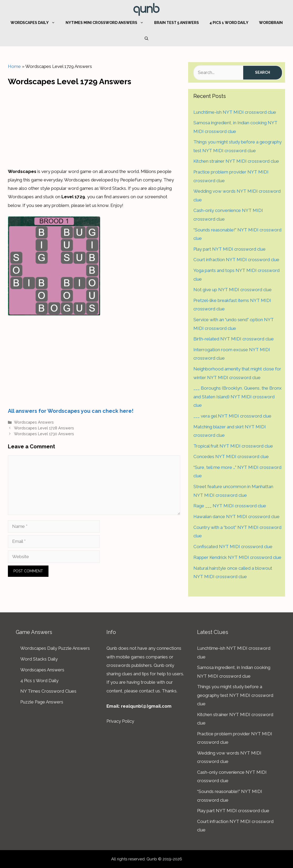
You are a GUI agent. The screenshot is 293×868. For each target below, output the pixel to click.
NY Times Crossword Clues (48, 691)
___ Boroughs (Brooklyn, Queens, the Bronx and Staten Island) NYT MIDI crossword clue (238, 397)
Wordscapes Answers (34, 422)
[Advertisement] (94, 125)
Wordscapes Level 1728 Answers (44, 428)
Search (263, 72)
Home (14, 66)
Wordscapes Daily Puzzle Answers (55, 648)
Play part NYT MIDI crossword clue (229, 249)
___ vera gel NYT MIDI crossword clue (232, 416)
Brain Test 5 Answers (177, 23)
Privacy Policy (120, 721)
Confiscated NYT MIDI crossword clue (233, 547)
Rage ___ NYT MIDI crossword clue (230, 506)
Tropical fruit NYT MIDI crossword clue (233, 446)
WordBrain (271, 23)
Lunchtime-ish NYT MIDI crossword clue (235, 112)
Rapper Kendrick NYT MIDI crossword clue (237, 557)
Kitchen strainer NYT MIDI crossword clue (236, 161)
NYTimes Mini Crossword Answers (107, 23)
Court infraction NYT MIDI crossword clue (236, 260)
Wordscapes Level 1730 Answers (44, 434)
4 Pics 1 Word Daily (229, 23)
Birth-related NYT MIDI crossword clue (234, 339)
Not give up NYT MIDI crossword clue (233, 290)
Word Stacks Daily (39, 659)
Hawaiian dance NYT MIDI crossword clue (236, 517)
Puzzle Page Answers (42, 702)
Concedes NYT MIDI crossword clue (231, 457)
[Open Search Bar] (147, 38)
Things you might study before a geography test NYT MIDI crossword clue (235, 695)
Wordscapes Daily (35, 23)
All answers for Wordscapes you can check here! (71, 411)
